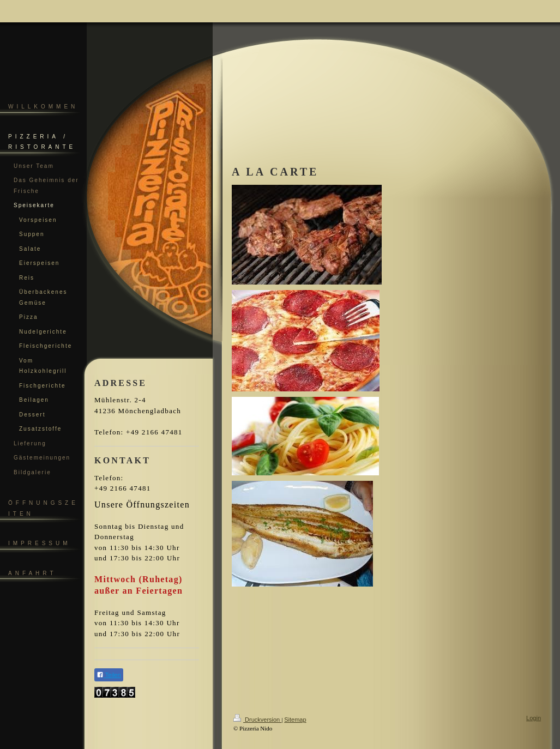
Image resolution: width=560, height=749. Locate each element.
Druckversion (257, 720)
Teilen (109, 675)
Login (534, 718)
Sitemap (295, 720)
